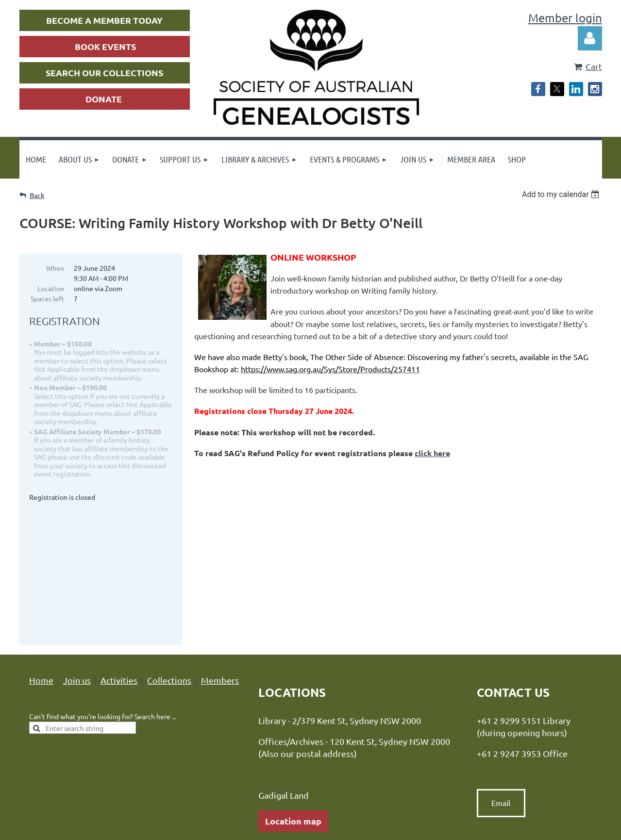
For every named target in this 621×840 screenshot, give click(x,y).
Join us (77, 547)
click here (432, 453)
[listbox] (562, 194)
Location (51, 288)
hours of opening (324, 713)
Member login (565, 18)
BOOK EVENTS (105, 46)
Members (220, 547)
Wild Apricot (486, 828)
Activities (119, 547)
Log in (590, 38)
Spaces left (47, 298)
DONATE (104, 99)
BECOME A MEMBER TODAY (104, 20)
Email (501, 670)
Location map (293, 687)
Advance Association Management (351, 771)
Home (41, 547)
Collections (169, 547)
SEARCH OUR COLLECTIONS (104, 73)
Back (37, 195)
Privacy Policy (218, 771)
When (55, 268)
